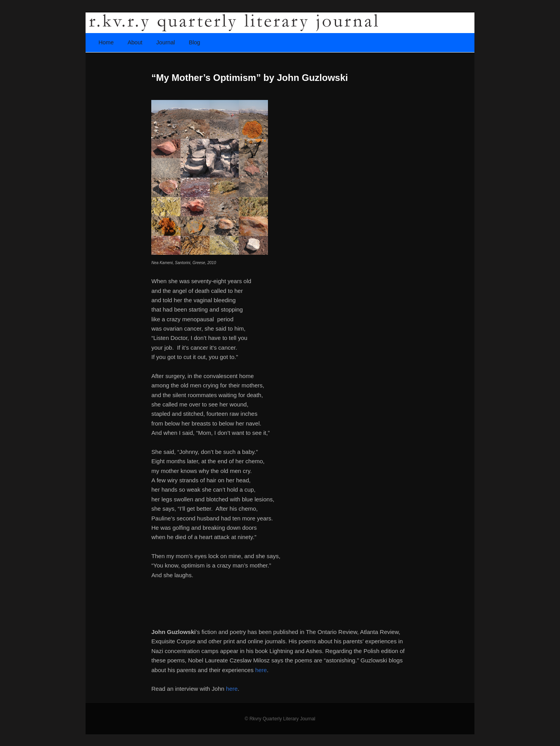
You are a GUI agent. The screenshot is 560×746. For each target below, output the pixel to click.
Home (106, 42)
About (135, 42)
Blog (194, 42)
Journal (166, 42)
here (261, 670)
